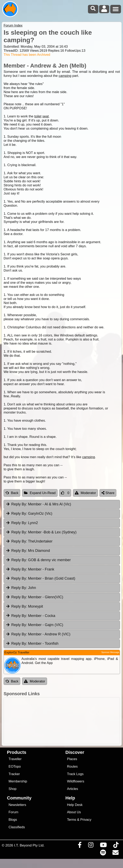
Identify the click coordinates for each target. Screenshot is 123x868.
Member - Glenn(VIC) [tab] (34, 597)
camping (65, 76)
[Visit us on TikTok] (116, 846)
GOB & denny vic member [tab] (38, 560)
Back (12, 493)
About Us (74, 812)
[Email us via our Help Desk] (115, 854)
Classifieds (17, 827)
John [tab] (21, 588)
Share (108, 493)
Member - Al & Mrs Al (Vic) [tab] (38, 504)
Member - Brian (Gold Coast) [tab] (41, 578)
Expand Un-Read (40, 493)
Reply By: (19, 504)
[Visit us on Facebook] (80, 846)
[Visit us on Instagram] (91, 846)
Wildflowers (76, 781)
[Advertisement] (64, 721)
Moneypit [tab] (24, 606)
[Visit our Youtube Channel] (103, 846)
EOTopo (15, 766)
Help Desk (75, 805)
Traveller (15, 759)
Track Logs (75, 774)
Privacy (86, 820)
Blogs (13, 820)
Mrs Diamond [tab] (28, 551)
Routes (72, 766)
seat (45, 116)
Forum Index (13, 25)
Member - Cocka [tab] (30, 616)
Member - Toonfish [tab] (32, 643)
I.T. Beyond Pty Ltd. (29, 845)
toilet (38, 116)
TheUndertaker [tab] (29, 541)
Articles (73, 789)
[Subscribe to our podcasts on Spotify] (103, 854)
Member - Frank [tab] (30, 569)
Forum (13, 812)
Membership (18, 781)
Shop (12, 789)
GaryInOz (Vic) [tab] (29, 513)
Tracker (14, 774)
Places (72, 759)
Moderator (85, 493)
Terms (72, 820)
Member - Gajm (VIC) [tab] (34, 625)
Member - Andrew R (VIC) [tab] (38, 634)
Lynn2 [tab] (22, 523)
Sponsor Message (110, 652)
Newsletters (17, 805)
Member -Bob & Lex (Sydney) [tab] (41, 532)
